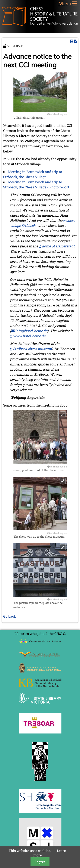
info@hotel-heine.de (31, 331)
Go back (10, 616)
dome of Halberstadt (58, 246)
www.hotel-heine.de (29, 336)
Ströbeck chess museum (32, 349)
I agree (40, 862)
